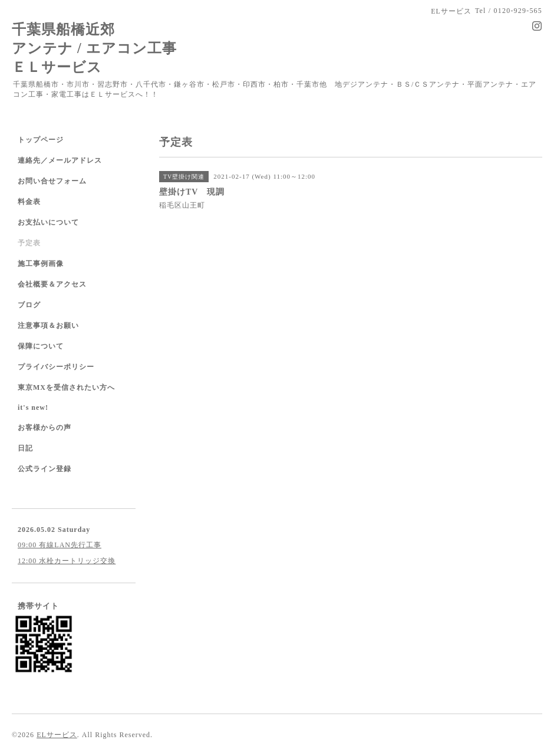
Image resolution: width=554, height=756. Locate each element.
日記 (25, 448)
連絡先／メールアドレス (60, 160)
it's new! (33, 407)
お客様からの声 (44, 428)
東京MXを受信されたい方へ (66, 387)
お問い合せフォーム (52, 181)
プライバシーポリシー (56, 367)
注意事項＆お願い (48, 326)
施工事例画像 (41, 264)
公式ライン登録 (44, 469)
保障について (41, 346)
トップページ (41, 140)
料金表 (29, 202)
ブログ (29, 305)
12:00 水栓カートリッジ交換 (67, 561)
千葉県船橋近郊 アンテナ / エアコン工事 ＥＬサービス (94, 48)
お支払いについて (48, 222)
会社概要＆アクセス (52, 284)
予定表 (29, 243)
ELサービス (57, 735)
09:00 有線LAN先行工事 (60, 545)
